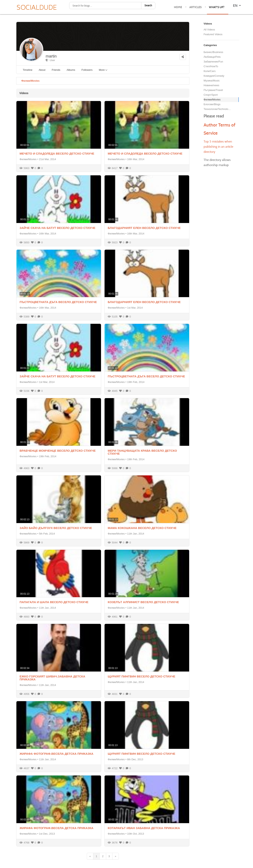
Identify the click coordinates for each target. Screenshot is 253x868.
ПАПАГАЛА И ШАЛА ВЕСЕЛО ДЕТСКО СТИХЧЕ (54, 602)
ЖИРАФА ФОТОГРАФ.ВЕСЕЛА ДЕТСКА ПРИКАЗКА (56, 754)
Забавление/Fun (213, 62)
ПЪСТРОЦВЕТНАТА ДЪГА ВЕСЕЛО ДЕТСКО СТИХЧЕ (58, 302)
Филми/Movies (30, 81)
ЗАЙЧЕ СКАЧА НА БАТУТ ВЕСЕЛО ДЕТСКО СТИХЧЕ (58, 228)
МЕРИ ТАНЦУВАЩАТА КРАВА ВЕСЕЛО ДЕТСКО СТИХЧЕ (142, 452)
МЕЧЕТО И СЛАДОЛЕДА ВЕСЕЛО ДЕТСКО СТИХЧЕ (57, 153)
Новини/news (211, 85)
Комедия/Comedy (214, 76)
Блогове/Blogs (212, 104)
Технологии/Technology (217, 109)
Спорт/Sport (211, 95)
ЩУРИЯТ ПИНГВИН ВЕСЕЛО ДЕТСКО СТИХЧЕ (142, 676)
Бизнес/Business (213, 52)
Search (148, 5)
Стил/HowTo (211, 66)
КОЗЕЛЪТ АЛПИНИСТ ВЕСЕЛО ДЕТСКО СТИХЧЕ (143, 602)
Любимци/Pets (212, 57)
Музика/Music (212, 81)
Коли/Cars (210, 71)
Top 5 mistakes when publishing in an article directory (218, 147)
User (50, 60)
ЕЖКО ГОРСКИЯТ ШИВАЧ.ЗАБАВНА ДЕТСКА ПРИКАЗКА (52, 678)
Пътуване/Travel (213, 90)
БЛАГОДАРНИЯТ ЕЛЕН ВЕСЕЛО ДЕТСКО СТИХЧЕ (144, 228)
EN (236, 6)
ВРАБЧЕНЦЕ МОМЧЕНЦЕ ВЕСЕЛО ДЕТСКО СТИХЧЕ (58, 451)
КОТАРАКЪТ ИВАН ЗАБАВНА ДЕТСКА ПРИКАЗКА (144, 828)
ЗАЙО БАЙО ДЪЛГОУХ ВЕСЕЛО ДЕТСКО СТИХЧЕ (56, 528)
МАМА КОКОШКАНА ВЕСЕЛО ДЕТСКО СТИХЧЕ (142, 528)
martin (51, 56)
